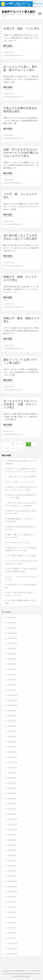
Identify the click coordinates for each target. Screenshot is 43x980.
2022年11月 (12, 824)
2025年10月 (12, 643)
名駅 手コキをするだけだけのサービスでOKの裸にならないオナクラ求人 (21, 153)
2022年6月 (12, 850)
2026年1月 (12, 628)
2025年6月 (12, 664)
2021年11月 (12, 886)
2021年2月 (12, 933)
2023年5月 (12, 793)
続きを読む (8, 46)
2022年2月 (12, 871)
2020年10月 (12, 954)
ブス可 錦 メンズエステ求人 (20, 196)
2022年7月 (12, 845)
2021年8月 (12, 902)
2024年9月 (12, 711)
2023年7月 (12, 783)
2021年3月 (12, 928)
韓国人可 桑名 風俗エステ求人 (21, 320)
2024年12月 (12, 695)
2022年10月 (12, 830)
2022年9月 (12, 835)
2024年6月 (12, 726)
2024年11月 (12, 700)
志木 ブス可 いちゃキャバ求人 (21, 482)
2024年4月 (12, 736)
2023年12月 (12, 757)
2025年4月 (12, 674)
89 (17, 444)
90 (23, 444)
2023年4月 (12, 799)
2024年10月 (12, 705)
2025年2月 (12, 685)
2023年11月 (12, 762)
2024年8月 (12, 716)
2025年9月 (12, 649)
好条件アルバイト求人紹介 (19, 12)
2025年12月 (12, 633)
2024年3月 (12, 742)
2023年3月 (12, 804)
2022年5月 (12, 855)
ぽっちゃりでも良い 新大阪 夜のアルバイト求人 (20, 68)
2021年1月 (12, 938)
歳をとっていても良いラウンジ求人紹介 (21, 361)
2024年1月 (12, 752)
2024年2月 (12, 747)
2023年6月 (12, 788)
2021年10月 (12, 892)
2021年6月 (12, 912)
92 (34, 444)
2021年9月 (12, 897)
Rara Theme (35, 974)
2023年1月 (12, 814)
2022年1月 (12, 876)
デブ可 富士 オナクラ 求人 (18, 542)
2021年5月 (12, 917)
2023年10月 (12, 767)
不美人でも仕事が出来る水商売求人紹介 (20, 110)
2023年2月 (12, 809)
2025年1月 (12, 690)
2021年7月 (12, 907)
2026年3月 (12, 618)
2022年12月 (12, 819)
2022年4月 (12, 861)
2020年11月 (12, 949)
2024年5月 (12, 731)
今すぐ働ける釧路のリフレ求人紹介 (22, 556)
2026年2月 (12, 623)
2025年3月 (12, 680)
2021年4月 (12, 923)
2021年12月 (12, 881)
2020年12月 (12, 943)
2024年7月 (12, 721)
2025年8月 (12, 654)
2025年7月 (12, 659)
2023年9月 (12, 773)
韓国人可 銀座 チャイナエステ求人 (20, 278)
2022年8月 (12, 840)
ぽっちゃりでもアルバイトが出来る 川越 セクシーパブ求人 (21, 404)
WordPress (26, 976)
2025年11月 (12, 638)
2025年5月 (12, 669)
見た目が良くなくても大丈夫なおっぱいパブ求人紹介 (20, 237)
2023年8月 (12, 778)
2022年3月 (12, 866)
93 (4, 448)
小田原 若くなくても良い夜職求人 (22, 477)
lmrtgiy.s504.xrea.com (14, 55)
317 (13, 448)
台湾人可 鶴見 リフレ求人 (21, 29)
